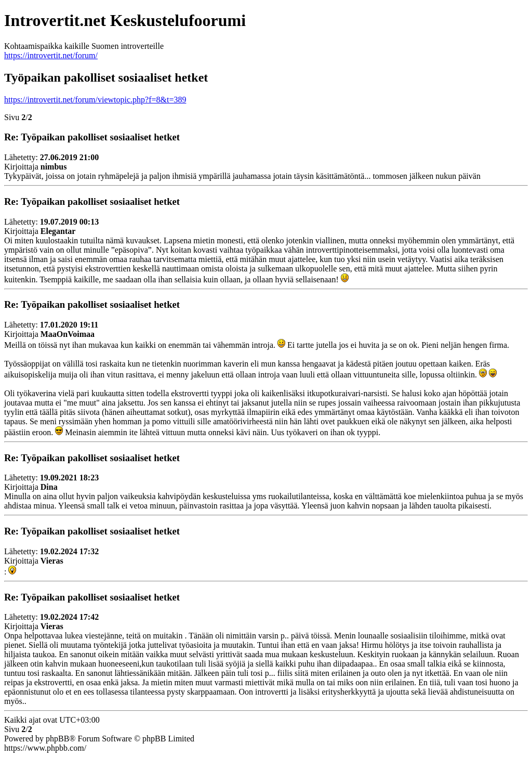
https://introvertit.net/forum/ (51, 55)
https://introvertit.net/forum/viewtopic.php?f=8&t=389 (95, 100)
